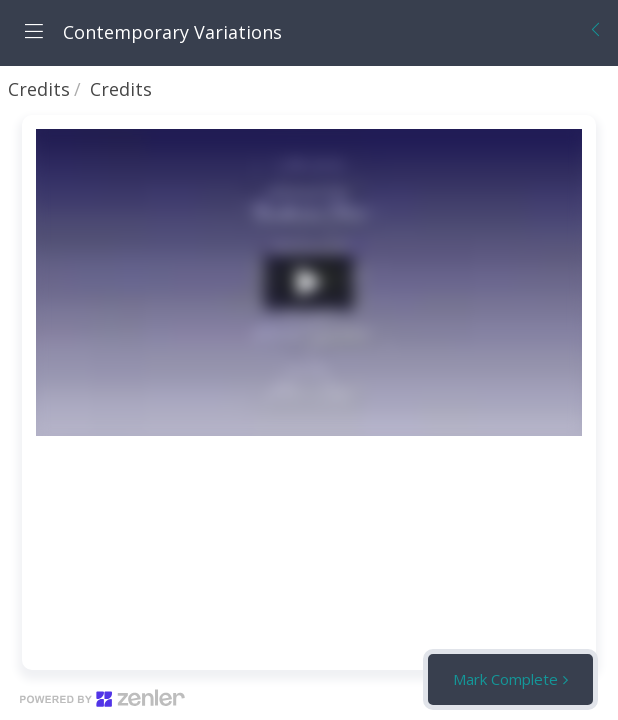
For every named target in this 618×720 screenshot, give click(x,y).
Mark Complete (505, 679)
